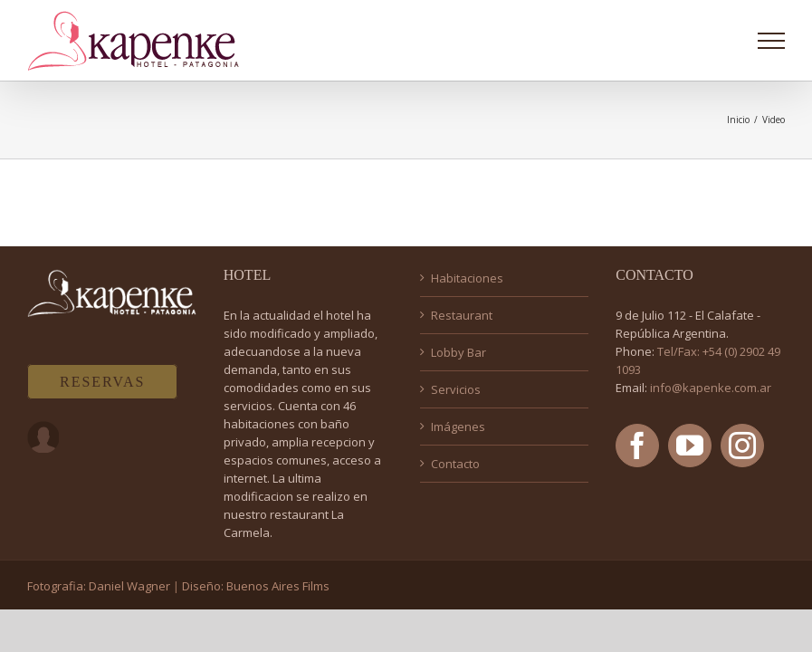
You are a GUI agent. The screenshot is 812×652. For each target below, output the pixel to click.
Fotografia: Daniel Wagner (99, 586)
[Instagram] (742, 446)
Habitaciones (467, 278)
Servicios (456, 389)
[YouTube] (690, 446)
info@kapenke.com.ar (711, 388)
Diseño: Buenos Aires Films (256, 586)
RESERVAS (102, 382)
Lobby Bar (459, 352)
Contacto (455, 464)
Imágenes (458, 427)
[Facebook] (637, 446)
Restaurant (462, 315)
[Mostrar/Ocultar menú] (772, 41)
